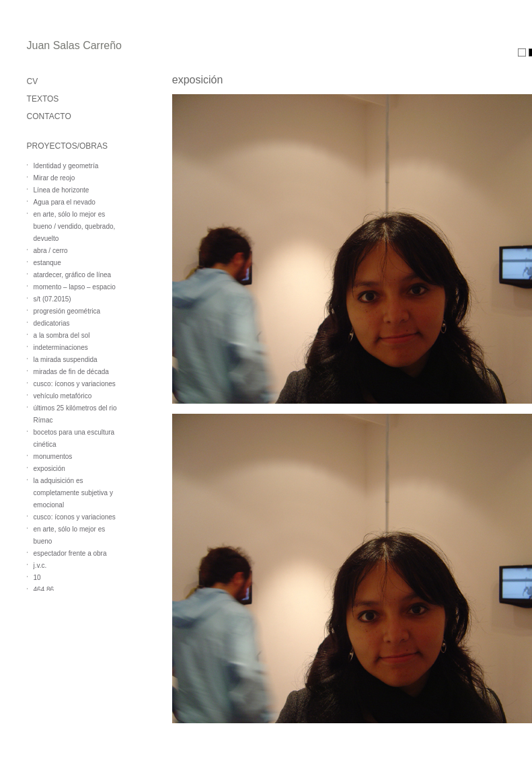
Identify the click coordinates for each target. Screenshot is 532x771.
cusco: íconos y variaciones (75, 384)
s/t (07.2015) (52, 299)
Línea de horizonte (62, 190)
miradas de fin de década (71, 372)
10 (37, 578)
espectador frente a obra (70, 553)
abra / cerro (51, 251)
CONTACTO (49, 116)
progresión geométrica (67, 311)
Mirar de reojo (54, 178)
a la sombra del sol (62, 335)
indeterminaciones (61, 347)
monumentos (53, 456)
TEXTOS (43, 99)
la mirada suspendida (66, 360)
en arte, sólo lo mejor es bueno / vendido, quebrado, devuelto (75, 226)
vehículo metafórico (63, 396)
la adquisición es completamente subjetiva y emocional (73, 493)
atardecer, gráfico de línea (73, 275)
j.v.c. (40, 565)
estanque (47, 263)
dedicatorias (52, 323)
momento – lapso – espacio (75, 287)
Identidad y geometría (66, 166)
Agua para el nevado (65, 202)
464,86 (44, 590)
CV (33, 81)
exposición (49, 469)
